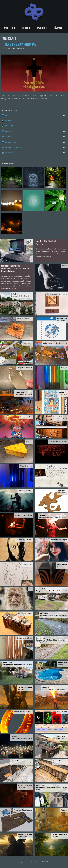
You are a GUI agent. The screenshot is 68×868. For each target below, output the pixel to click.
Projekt (42, 28)
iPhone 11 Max (10, 126)
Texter (26, 28)
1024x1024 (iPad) (11, 142)
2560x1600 (9, 137)
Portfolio (10, 28)
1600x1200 (9, 131)
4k (6, 115)
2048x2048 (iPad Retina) (13, 148)
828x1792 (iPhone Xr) (12, 153)
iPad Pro (8, 121)
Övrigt (58, 28)
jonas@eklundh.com (34, 862)
